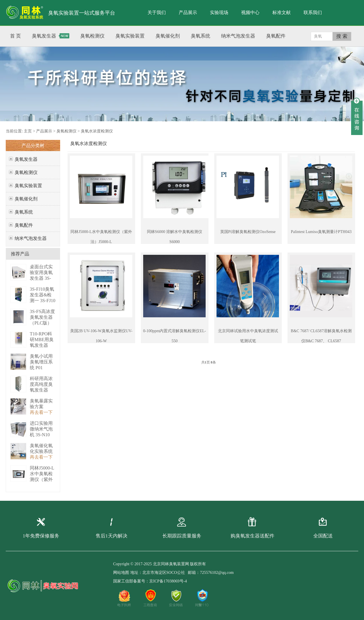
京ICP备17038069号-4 (168, 581)
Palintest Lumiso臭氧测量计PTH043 (321, 232)
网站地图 (121, 573)
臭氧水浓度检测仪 (97, 131)
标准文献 (282, 12)
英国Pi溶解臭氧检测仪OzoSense (248, 232)
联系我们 (313, 12)
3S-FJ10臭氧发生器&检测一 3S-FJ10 (43, 295)
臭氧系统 (24, 212)
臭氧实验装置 (28, 186)
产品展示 (188, 12)
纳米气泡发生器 (31, 238)
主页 (28, 131)
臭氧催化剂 (26, 199)
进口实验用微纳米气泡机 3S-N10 (41, 429)
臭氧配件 (24, 225)
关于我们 (157, 12)
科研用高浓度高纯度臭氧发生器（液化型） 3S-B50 (41, 390)
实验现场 (219, 12)
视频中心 (250, 12)
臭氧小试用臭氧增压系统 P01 (41, 362)
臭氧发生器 (26, 159)
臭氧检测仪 (66, 131)
